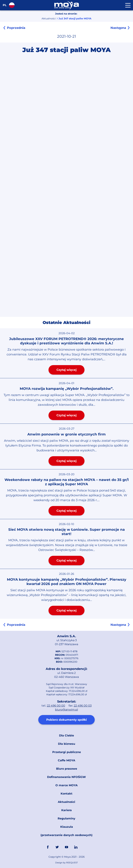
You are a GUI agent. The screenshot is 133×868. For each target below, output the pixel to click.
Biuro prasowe (67, 769)
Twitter (57, 847)
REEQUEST (72, 863)
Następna (118, 28)
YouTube (66, 847)
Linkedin (76, 847)
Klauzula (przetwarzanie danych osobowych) (66, 831)
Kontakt (66, 794)
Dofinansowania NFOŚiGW (66, 777)
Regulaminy (66, 818)
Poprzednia (16, 28)
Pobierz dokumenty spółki (66, 720)
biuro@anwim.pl (66, 710)
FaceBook (48, 847)
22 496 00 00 (56, 706)
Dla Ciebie (66, 735)
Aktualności (49, 18)
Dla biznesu (67, 744)
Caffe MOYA (66, 760)
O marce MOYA (66, 785)
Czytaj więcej (66, 370)
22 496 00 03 (83, 706)
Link (85, 847)
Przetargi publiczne (67, 752)
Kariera (66, 810)
